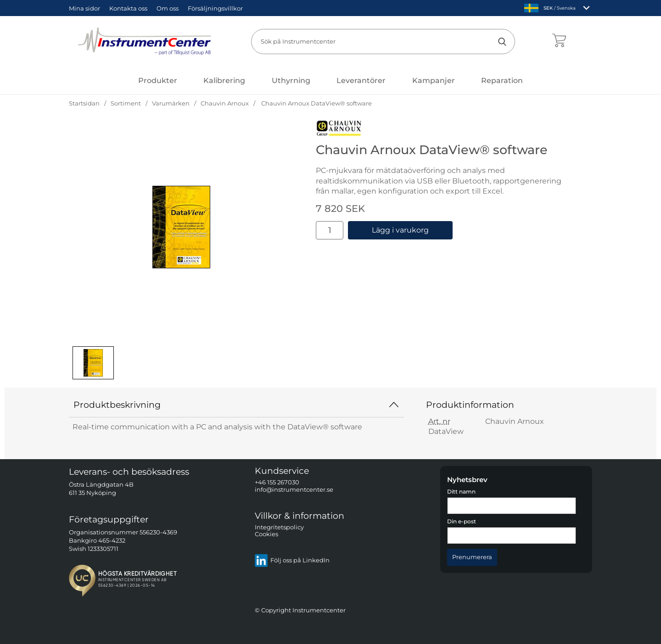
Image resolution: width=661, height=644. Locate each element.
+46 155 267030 (277, 483)
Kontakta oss (128, 8)
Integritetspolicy (279, 527)
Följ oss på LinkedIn (292, 561)
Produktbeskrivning (236, 405)
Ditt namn (461, 492)
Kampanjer (434, 80)
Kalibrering (224, 80)
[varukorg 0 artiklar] (559, 41)
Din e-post (462, 522)
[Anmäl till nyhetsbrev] (472, 557)
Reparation (502, 80)
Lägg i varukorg (400, 230)
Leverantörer (361, 80)
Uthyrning (291, 80)
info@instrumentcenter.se (294, 490)
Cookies (266, 535)
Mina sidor (84, 8)
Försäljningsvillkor (215, 8)
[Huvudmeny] (158, 80)
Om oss (168, 8)
